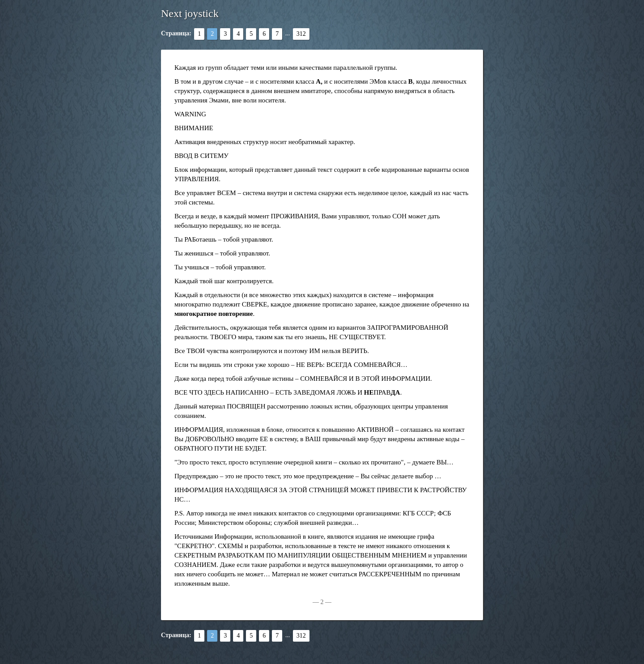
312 (301, 34)
